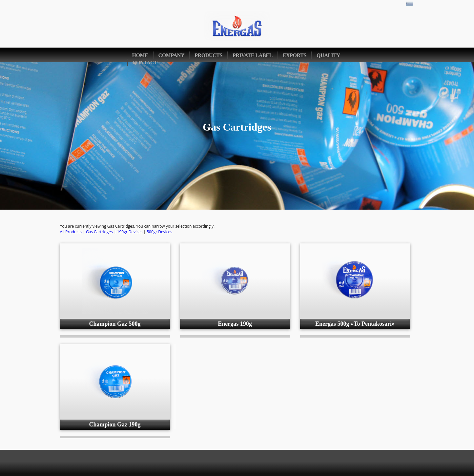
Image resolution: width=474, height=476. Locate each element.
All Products (71, 232)
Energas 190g (235, 324)
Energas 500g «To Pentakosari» (355, 324)
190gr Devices (130, 232)
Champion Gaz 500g (115, 324)
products (208, 55)
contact (145, 62)
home (140, 55)
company (172, 55)
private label (253, 55)
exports (295, 55)
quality (328, 55)
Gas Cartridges (99, 232)
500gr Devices (159, 232)
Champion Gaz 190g (115, 424)
